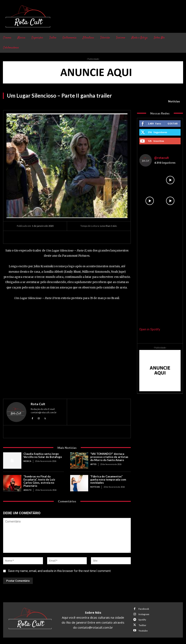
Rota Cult (38, 404)
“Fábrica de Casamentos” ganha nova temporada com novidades (108, 480)
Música (27, 461)
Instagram (144, 614)
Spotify (142, 620)
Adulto (27, 490)
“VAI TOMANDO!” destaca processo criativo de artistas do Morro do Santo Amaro (109, 457)
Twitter (142, 625)
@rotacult (162, 158)
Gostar (173, 123)
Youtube (143, 630)
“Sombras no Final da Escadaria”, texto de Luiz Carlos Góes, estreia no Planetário (39, 481)
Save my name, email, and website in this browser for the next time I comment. (60, 571)
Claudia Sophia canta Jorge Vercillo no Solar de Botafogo (43, 455)
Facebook (144, 609)
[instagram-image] (150, 180)
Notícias (174, 101)
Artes (93, 464)
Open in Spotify (150, 329)
